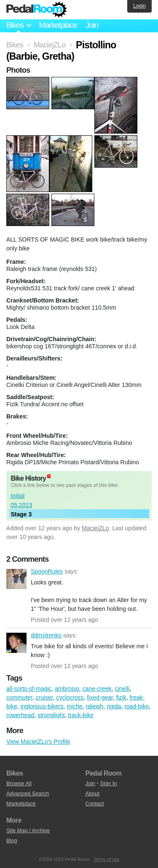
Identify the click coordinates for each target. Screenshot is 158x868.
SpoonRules (16, 579)
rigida (114, 706)
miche (74, 706)
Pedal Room (37, 10)
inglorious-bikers (42, 706)
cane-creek (97, 689)
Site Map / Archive (28, 830)
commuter (19, 697)
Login (139, 6)
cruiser (44, 697)
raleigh (94, 706)
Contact (95, 804)
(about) (49, 476)
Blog (12, 840)
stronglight (51, 715)
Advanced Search (28, 793)
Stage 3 (21, 514)
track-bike (81, 715)
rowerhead (20, 715)
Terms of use (106, 859)
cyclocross (70, 697)
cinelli (122, 689)
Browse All (19, 783)
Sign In (109, 783)
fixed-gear (100, 697)
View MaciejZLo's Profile (38, 742)
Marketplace (58, 25)
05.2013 (21, 505)
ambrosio (67, 689)
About (92, 793)
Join (92, 25)
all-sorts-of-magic (29, 689)
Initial (17, 496)
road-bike (137, 706)
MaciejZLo (95, 528)
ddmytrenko (16, 643)
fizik (121, 697)
